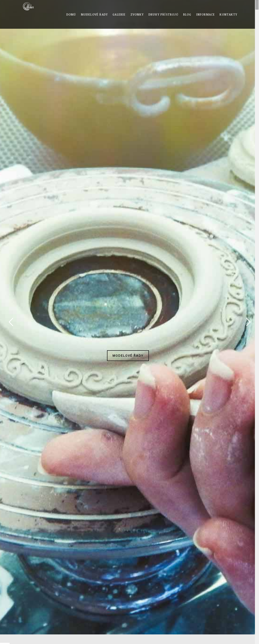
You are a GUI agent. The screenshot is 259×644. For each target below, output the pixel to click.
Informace (206, 14)
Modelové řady (94, 14)
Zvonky (137, 14)
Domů (71, 14)
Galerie (119, 14)
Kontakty (228, 14)
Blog (187, 14)
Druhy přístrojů (163, 14)
